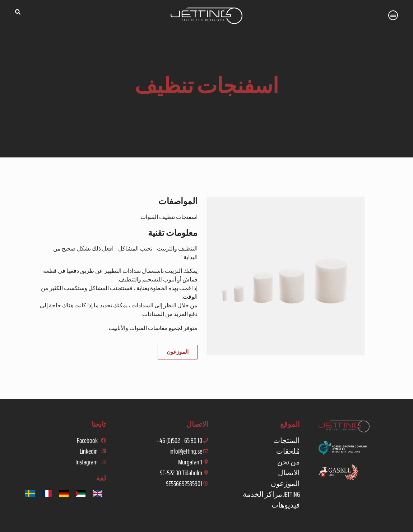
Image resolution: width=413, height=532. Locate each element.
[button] (18, 12)
